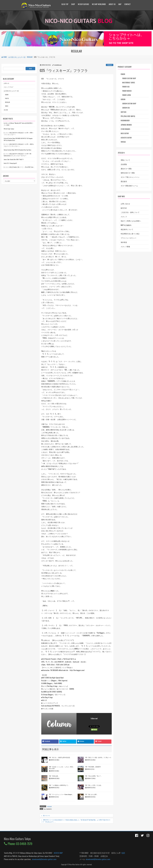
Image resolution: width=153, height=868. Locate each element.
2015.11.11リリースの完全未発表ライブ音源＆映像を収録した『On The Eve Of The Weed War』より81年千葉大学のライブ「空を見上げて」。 (76, 821)
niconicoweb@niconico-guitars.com (44, 859)
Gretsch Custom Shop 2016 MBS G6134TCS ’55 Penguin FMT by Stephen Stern (18, 139)
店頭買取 (124, 164)
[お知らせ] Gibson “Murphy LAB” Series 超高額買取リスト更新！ (18, 124)
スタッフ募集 (125, 246)
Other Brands (125, 129)
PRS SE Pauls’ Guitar (9, 129)
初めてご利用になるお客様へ (131, 221)
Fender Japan (127, 95)
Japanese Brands (126, 125)
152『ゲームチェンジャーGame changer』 (61, 794)
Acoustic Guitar (126, 138)
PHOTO (7, 98)
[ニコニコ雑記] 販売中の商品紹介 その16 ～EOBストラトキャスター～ (19, 134)
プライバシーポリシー (129, 238)
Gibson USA (126, 108)
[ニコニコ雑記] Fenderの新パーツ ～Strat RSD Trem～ (19, 167)
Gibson (123, 99)
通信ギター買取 (126, 169)
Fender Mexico (127, 91)
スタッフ (124, 217)
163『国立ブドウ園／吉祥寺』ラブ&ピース (98, 757)
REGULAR (110, 65)
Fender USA (126, 87)
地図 (123, 853)
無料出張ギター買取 (128, 173)
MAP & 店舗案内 (126, 225)
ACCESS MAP (58, 853)
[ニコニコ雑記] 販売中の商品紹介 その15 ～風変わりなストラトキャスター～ (19, 145)
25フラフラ (46, 815)
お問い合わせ (125, 204)
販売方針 (124, 208)
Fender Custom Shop (129, 78)
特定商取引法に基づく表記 (130, 234)
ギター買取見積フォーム (129, 186)
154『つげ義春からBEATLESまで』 (59, 785)
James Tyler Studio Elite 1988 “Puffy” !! (14, 159)
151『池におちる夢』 (92, 794)
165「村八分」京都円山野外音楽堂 (60, 757)
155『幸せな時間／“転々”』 (94, 776)
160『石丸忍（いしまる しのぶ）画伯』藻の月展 (62, 768)
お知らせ (6, 83)
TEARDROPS (49, 809)
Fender (123, 74)
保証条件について (127, 229)
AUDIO (7, 95)
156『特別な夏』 (54, 776)
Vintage (123, 142)
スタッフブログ (8, 87)
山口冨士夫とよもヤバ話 (11, 91)
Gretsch (123, 112)
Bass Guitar (125, 133)
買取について (125, 160)
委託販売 (124, 181)
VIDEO (7, 106)
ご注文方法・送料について (130, 212)
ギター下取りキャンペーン (130, 177)
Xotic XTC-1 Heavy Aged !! (10, 163)
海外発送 (124, 242)
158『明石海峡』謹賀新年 (93, 767)
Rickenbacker (125, 121)
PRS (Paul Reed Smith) (128, 116)
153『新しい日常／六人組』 (94, 785)
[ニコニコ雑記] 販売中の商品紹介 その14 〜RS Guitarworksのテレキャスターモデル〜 (17, 155)
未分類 (6, 110)
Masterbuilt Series (129, 83)
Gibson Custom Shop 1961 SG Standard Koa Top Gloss (17, 150)
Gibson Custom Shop (129, 104)
